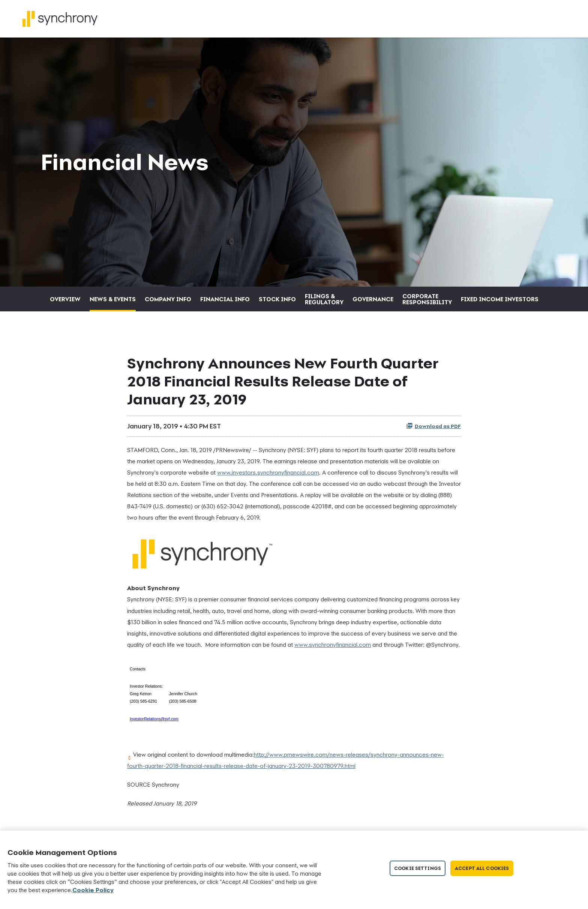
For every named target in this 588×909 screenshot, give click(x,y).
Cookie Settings (418, 868)
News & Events (113, 299)
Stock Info (277, 299)
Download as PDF (433, 426)
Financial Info (225, 299)
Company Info (168, 299)
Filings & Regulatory (324, 299)
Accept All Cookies (482, 868)
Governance (373, 299)
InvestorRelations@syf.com (154, 719)
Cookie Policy (93, 890)
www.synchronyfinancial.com (333, 645)
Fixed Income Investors (500, 299)
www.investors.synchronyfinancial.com (268, 472)
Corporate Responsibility (427, 299)
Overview (65, 299)
